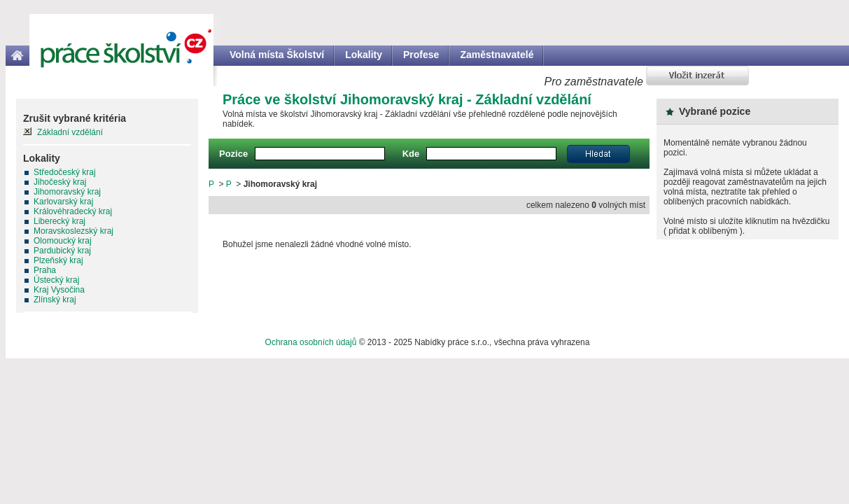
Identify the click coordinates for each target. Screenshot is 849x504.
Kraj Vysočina (59, 290)
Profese (421, 55)
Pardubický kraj (62, 251)
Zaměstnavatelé (497, 55)
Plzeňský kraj (58, 260)
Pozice (233, 154)
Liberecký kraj (59, 221)
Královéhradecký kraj (73, 211)
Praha (45, 270)
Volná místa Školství (277, 55)
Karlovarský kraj (63, 202)
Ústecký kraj (56, 280)
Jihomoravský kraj (67, 192)
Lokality (364, 55)
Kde (411, 154)
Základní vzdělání (70, 132)
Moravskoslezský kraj (73, 231)
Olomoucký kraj (63, 241)
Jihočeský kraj (60, 182)
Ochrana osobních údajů (311, 342)
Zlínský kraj (55, 300)
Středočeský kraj (65, 172)
